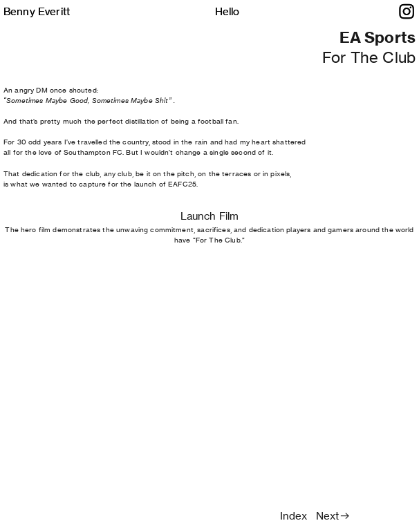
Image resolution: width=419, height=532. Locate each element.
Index (294, 516)
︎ (407, 12)
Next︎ (333, 516)
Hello (227, 11)
